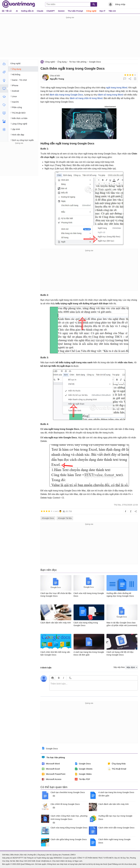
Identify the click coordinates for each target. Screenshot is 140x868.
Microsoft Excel (51, 769)
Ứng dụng (62, 62)
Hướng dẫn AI (27, 11)
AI (17, 11)
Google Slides (83, 774)
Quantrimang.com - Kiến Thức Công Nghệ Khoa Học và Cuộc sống (19, 4)
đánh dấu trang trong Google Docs (66, 95)
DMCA (73, 855)
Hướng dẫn (32, 855)
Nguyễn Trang (57, 79)
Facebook (66, 855)
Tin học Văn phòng (78, 62)
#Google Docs (48, 518)
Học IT (102, 11)
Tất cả (8, 11)
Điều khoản (15, 855)
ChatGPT (51, 11)
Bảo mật (23, 855)
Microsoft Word (51, 764)
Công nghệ (91, 11)
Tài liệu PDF (82, 779)
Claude (40, 11)
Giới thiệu (6, 855)
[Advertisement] (70, 38)
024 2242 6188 (30, 861)
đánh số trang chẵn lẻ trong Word (86, 98)
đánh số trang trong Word (110, 95)
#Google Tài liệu (65, 518)
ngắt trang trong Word (117, 88)
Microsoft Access (52, 779)
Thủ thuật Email (117, 769)
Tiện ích (112, 11)
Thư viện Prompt (75, 11)
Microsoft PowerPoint (54, 774)
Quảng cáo (57, 855)
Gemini (61, 11)
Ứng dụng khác (117, 764)
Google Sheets (84, 769)
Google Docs (95, 62)
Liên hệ (49, 855)
